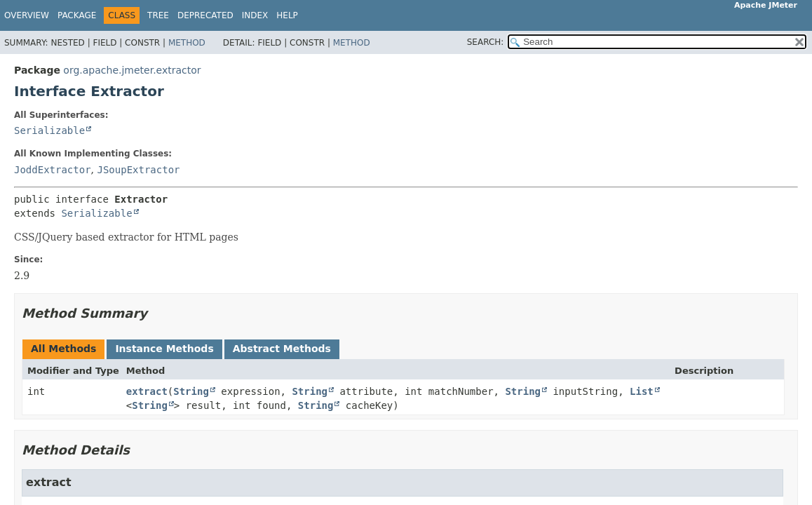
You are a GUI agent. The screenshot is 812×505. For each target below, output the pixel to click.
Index (255, 15)
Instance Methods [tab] (164, 349)
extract (147, 391)
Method (187, 43)
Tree (158, 15)
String (191, 391)
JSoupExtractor (138, 170)
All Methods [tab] (63, 349)
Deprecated (205, 15)
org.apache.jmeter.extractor (132, 70)
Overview (27, 15)
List (642, 391)
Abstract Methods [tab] (282, 349)
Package (77, 15)
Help (287, 15)
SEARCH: (486, 42)
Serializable (49, 130)
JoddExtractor (53, 170)
